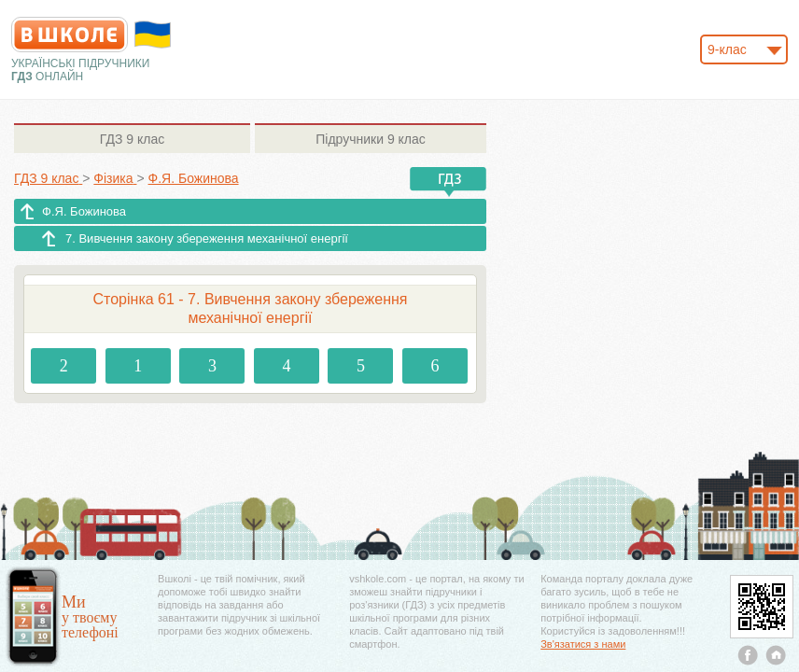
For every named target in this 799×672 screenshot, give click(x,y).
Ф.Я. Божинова (84, 211)
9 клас (132, 139)
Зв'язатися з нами (583, 644)
